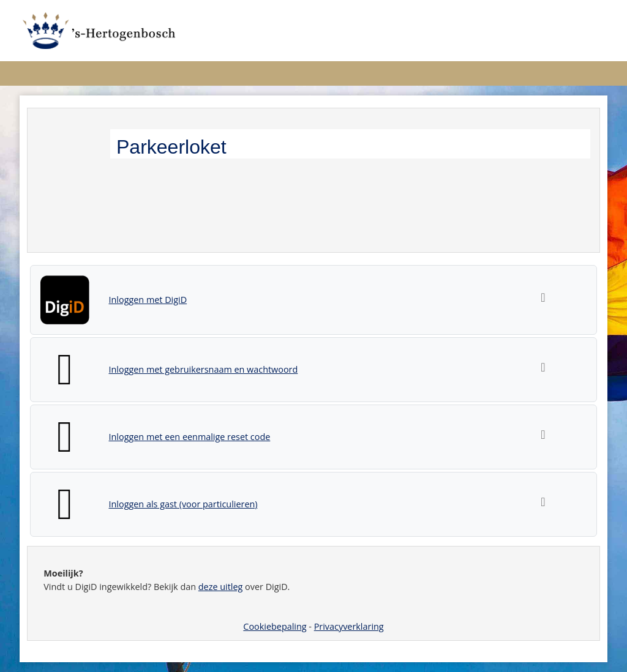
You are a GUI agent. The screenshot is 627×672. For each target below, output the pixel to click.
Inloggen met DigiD (148, 300)
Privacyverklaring (349, 626)
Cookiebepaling (275, 626)
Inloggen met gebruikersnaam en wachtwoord (204, 369)
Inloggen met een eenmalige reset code (190, 437)
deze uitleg (221, 587)
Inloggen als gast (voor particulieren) (183, 504)
